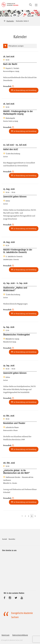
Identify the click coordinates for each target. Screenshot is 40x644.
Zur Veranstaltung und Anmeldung (25, 90)
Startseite (10, 21)
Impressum (5, 635)
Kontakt (5, 539)
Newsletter (12, 539)
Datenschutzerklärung (20, 635)
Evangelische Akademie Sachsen (22, 615)
